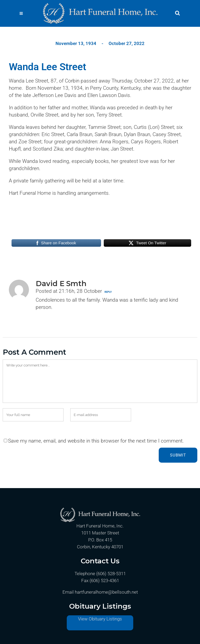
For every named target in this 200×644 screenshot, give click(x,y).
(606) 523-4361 (104, 581)
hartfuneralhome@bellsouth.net (106, 592)
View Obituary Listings (100, 619)
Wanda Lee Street (47, 67)
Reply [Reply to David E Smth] (108, 292)
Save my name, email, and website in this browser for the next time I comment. (96, 441)
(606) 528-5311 (111, 574)
